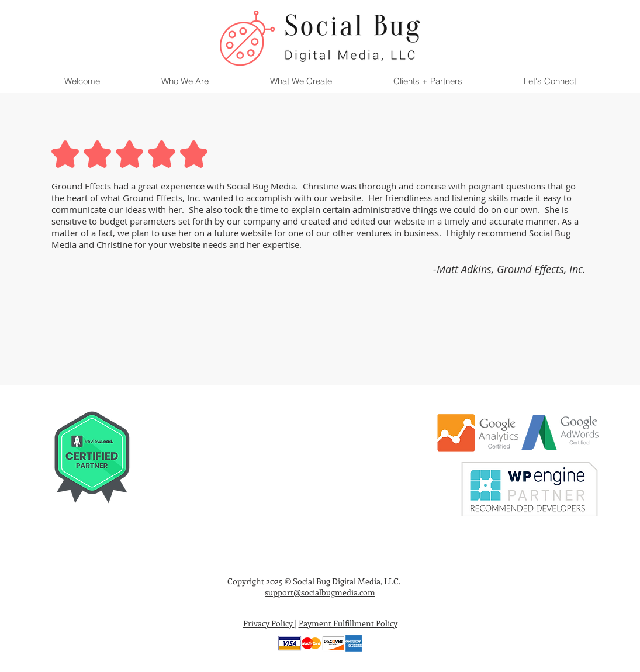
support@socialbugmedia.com (320, 592)
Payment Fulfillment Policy (348, 623)
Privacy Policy (269, 623)
